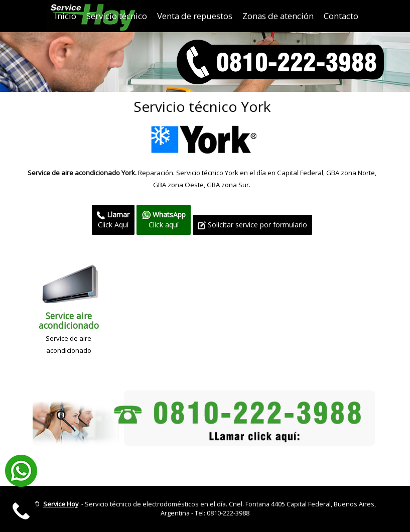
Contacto (341, 16)
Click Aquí (113, 220)
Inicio (65, 16)
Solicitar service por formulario (252, 225)
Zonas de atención (278, 16)
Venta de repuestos (195, 16)
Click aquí (164, 220)
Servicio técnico (117, 16)
